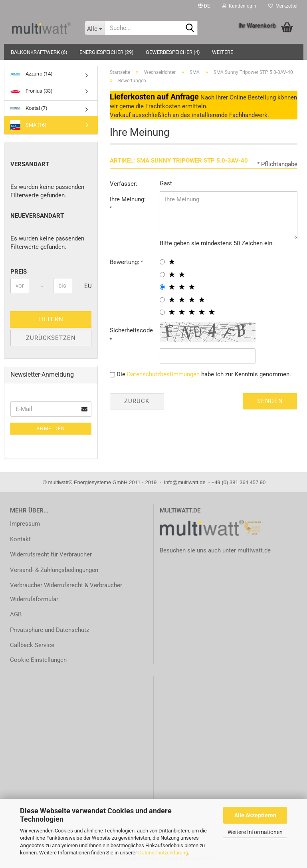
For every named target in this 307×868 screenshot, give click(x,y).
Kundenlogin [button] (239, 6)
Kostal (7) (29, 108)
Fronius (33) (32, 91)
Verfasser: (124, 184)
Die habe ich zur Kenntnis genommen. (204, 374)
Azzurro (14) (32, 74)
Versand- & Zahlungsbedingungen (54, 570)
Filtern (51, 319)
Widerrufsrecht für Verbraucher (51, 554)
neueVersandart (37, 216)
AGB (16, 614)
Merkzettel (283, 6)
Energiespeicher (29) (107, 52)
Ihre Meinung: (128, 199)
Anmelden (51, 429)
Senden (270, 401)
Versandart (30, 164)
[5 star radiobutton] (162, 312)
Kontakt (20, 539)
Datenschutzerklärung (163, 853)
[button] (204, 6)
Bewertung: (125, 262)
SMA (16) (29, 125)
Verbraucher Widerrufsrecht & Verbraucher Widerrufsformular (66, 592)
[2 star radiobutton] (162, 275)
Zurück (137, 401)
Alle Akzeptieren (255, 815)
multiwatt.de (254, 550)
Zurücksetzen (51, 338)
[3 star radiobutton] (162, 287)
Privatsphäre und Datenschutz (50, 630)
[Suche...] (95, 28)
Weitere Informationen (255, 832)
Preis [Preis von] (19, 272)
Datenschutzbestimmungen (163, 374)
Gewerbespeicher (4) (173, 52)
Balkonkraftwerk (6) (39, 52)
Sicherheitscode (131, 330)
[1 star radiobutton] (162, 262)
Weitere (223, 52)
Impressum (25, 524)
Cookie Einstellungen (38, 660)
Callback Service (32, 645)
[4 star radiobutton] (162, 300)
